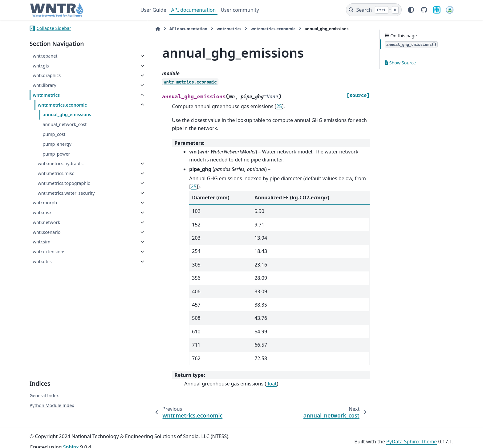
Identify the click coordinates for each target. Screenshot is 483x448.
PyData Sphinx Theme (412, 434)
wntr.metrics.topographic (64, 183)
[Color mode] (411, 10)
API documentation (194, 10)
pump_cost (54, 134)
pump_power (56, 154)
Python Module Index (52, 397)
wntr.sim (41, 242)
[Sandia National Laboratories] (437, 10)
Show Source (400, 63)
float (257, 376)
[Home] (144, 29)
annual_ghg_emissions (67, 114)
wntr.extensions (49, 252)
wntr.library (44, 85)
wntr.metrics (46, 95)
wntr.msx (42, 212)
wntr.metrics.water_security (66, 193)
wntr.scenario (47, 232)
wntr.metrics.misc (56, 173)
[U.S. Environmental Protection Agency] (450, 10)
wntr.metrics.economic (62, 105)
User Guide (153, 10)
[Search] (374, 10)
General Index (44, 387)
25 (265, 106)
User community (240, 10)
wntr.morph (45, 203)
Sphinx (71, 439)
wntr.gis (41, 66)
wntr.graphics (47, 75)
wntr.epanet (45, 56)
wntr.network (46, 222)
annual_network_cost (65, 124)
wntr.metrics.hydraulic (61, 163)
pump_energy (57, 144)
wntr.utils (42, 261)
